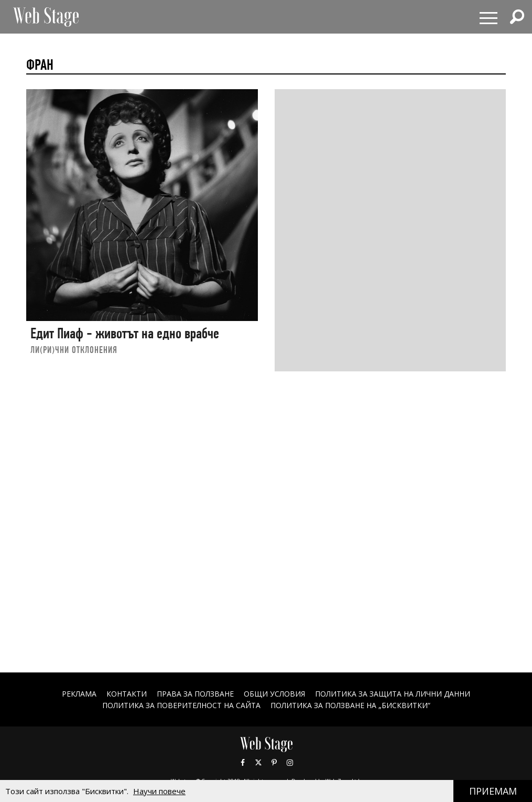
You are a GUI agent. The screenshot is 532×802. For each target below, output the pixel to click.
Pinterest (274, 763)
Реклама (79, 694)
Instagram (290, 763)
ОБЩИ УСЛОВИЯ (274, 694)
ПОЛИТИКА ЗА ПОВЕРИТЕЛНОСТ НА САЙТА (181, 705)
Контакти (127, 694)
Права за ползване (195, 694)
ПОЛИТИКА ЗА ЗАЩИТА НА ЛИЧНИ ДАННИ (393, 694)
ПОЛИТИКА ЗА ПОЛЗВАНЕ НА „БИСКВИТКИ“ (350, 705)
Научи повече (159, 791)
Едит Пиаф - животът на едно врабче (125, 333)
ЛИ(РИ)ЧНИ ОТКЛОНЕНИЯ (74, 350)
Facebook (243, 763)
